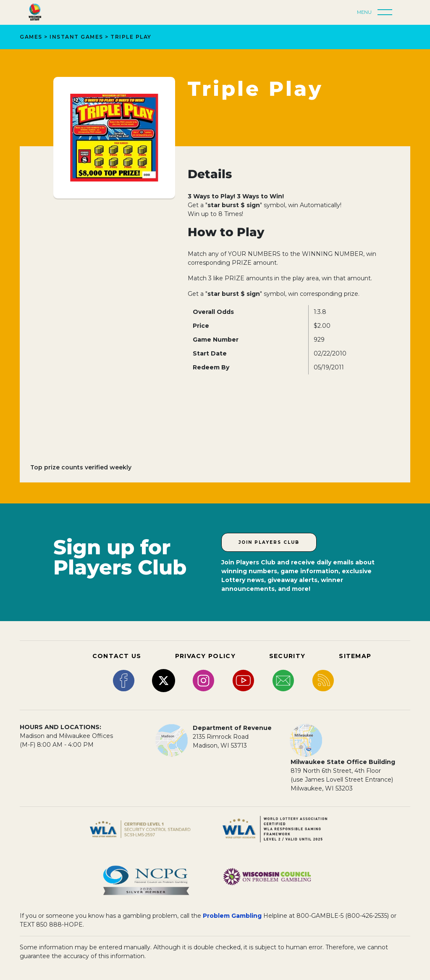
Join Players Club (269, 542)
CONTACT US (117, 656)
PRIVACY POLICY (205, 656)
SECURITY (287, 656)
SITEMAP (355, 656)
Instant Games (76, 37)
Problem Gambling (232, 916)
